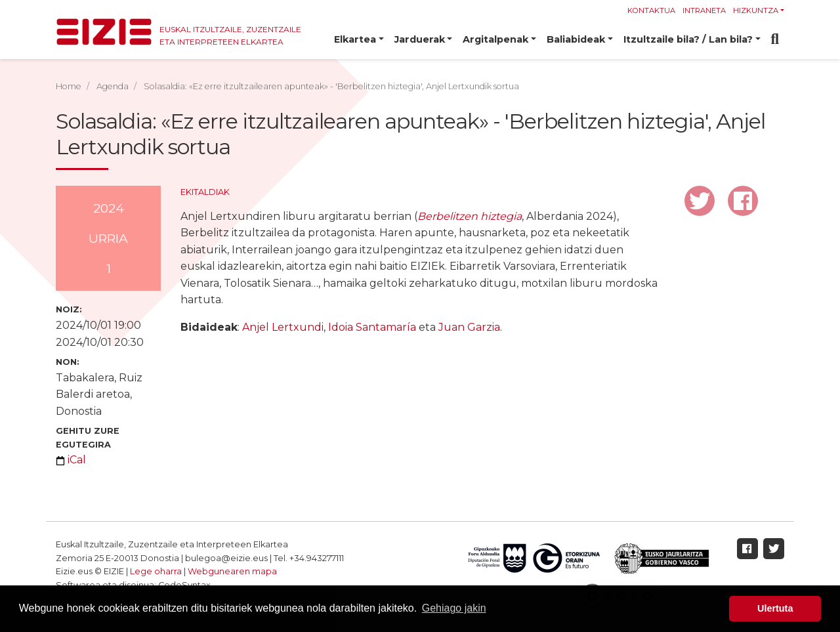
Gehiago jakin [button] (454, 608)
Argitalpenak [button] (495, 39)
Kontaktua (651, 11)
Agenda (113, 86)
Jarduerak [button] (420, 39)
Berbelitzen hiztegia (470, 216)
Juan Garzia (469, 327)
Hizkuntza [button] (756, 11)
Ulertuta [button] (775, 608)
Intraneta (704, 11)
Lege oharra (156, 571)
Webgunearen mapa (232, 571)
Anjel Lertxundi (283, 327)
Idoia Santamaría (372, 327)
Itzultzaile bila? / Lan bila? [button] (688, 39)
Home (69, 86)
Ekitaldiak (205, 192)
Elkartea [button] (355, 39)
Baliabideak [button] (576, 39)
